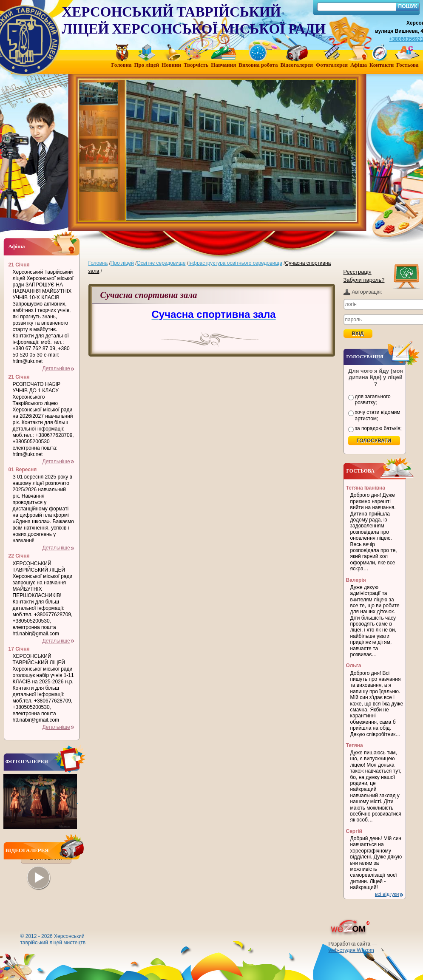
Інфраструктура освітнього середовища (235, 263)
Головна (98, 263)
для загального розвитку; (373, 399)
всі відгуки (387, 894)
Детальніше (56, 368)
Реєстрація (358, 272)
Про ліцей (122, 263)
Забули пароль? (364, 280)
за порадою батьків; (378, 428)
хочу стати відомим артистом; (378, 415)
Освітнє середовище (161, 263)
